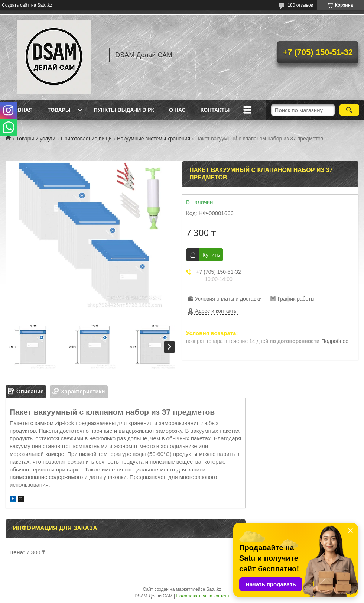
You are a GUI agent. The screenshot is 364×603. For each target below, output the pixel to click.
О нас (177, 110)
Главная (20, 110)
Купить (211, 255)
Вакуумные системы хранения (154, 139)
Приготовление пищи (86, 139)
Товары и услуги (36, 139)
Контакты (215, 110)
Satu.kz (214, 589)
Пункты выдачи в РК (124, 110)
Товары (59, 110)
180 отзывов (300, 5)
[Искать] (349, 110)
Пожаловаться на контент (203, 596)
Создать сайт (16, 5)
